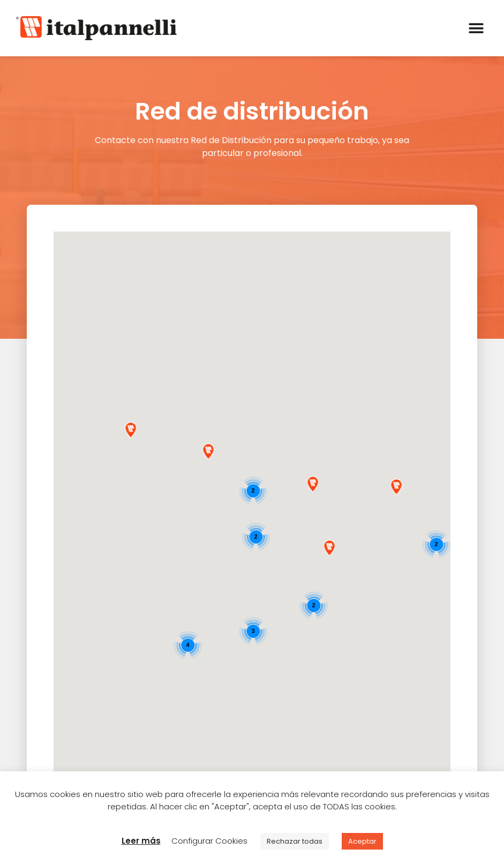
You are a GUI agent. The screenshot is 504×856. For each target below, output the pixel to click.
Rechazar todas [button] (295, 841)
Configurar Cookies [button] (209, 841)
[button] (476, 28)
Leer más (141, 841)
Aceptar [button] (362, 841)
